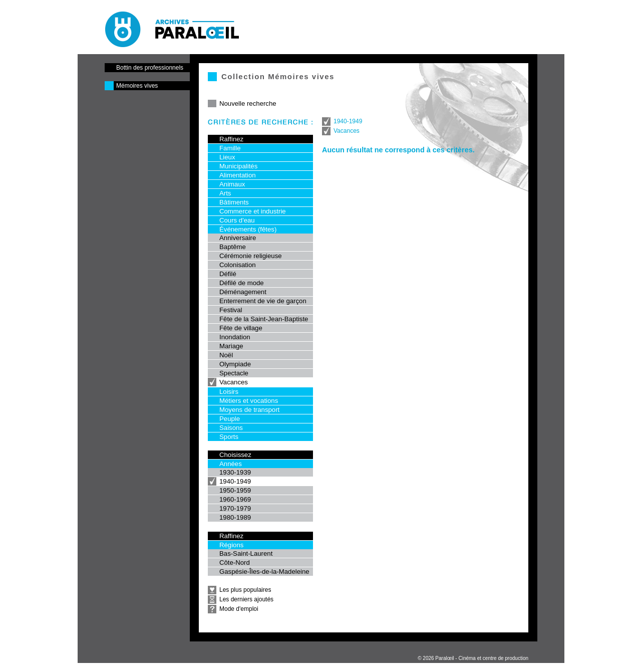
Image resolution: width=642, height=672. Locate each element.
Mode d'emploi (239, 609)
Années (231, 464)
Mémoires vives (137, 86)
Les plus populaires (245, 590)
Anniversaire (238, 238)
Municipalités (238, 166)
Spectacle (234, 373)
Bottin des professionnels (150, 68)
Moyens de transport (249, 410)
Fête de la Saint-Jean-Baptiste (264, 319)
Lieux (227, 157)
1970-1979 (235, 508)
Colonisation (238, 265)
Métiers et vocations (249, 401)
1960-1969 (235, 499)
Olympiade (235, 364)
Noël (226, 355)
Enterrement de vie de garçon (263, 301)
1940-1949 (235, 481)
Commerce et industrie (253, 211)
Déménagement (243, 292)
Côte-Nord (235, 563)
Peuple (230, 419)
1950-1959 (235, 490)
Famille (230, 148)
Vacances (234, 382)
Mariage (231, 346)
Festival (231, 310)
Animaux (232, 184)
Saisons (231, 428)
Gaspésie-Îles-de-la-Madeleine (264, 572)
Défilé (228, 274)
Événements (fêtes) (248, 229)
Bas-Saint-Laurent (246, 553)
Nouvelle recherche (248, 103)
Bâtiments (234, 202)
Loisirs (229, 392)
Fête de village (241, 328)
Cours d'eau (237, 220)
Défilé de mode (242, 283)
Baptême (233, 247)
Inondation (235, 337)
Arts (225, 193)
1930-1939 (235, 472)
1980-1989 (235, 517)
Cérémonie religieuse (251, 256)
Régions (231, 545)
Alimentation (238, 175)
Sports (229, 437)
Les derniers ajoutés (246, 599)
